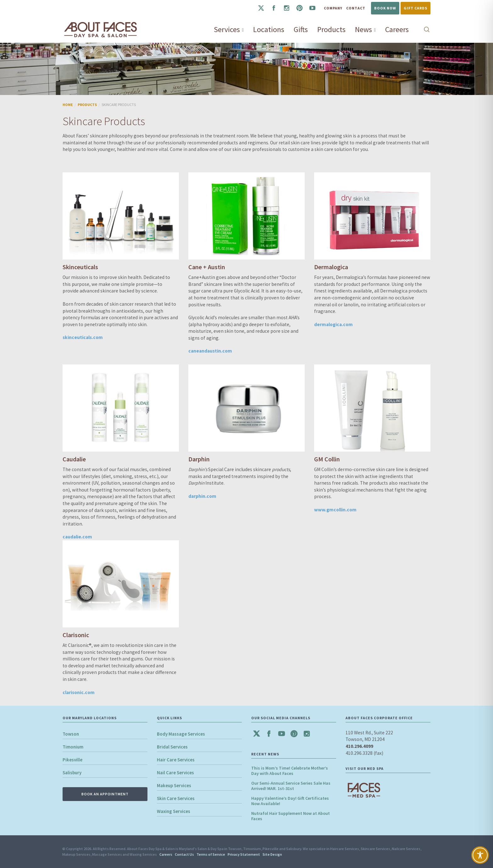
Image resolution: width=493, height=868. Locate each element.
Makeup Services (174, 785)
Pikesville (72, 760)
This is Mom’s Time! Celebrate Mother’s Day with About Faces (290, 771)
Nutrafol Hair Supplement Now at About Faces (291, 816)
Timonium (73, 747)
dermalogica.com (333, 324)
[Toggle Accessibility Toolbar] (480, 855)
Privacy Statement (244, 854)
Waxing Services (174, 811)
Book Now (385, 8)
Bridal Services (172, 747)
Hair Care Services (176, 760)
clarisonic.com (79, 692)
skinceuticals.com (83, 337)
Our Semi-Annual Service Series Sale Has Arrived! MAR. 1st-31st (291, 786)
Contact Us (184, 854)
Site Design (272, 854)
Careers (166, 854)
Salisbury (72, 773)
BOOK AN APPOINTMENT (105, 794)
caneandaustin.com (210, 351)
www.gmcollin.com (335, 510)
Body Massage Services (181, 734)
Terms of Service (211, 854)
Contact (356, 8)
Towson (71, 734)
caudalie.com (77, 537)
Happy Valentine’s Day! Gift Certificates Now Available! (290, 801)
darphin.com (202, 496)
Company (333, 8)
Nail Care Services (175, 773)
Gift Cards (415, 8)
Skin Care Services (176, 798)
